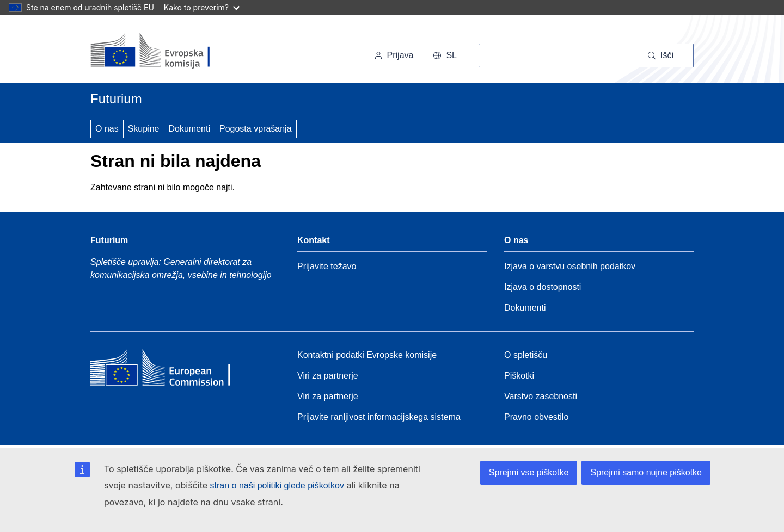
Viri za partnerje (328, 376)
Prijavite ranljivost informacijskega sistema (379, 417)
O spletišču (526, 355)
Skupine (144, 129)
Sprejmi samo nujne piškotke (646, 472)
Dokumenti (189, 129)
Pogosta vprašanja (256, 129)
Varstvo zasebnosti (541, 396)
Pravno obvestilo (536, 417)
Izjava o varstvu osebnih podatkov (570, 266)
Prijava (394, 55)
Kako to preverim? (202, 7)
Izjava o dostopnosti (543, 287)
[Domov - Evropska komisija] (165, 51)
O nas (107, 129)
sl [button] (445, 55)
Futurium (116, 99)
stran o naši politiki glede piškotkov (277, 485)
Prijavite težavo (327, 266)
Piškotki (519, 376)
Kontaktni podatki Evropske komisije (367, 355)
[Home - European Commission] (169, 370)
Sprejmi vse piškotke (529, 472)
